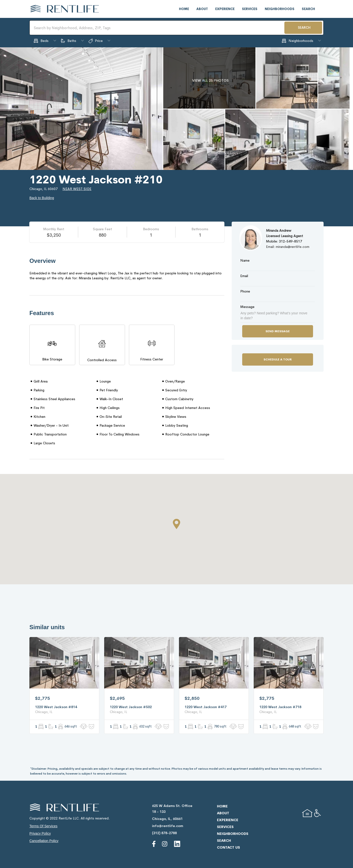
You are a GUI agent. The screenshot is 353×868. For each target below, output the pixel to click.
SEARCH (304, 28)
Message (247, 307)
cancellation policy (44, 841)
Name (245, 260)
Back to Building (42, 198)
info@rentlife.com (168, 826)
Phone (245, 291)
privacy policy (40, 833)
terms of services (43, 826)
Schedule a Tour (278, 359)
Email (244, 276)
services (250, 9)
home (184, 9)
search (308, 9)
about (202, 9)
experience (225, 9)
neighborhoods (280, 9)
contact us (228, 847)
